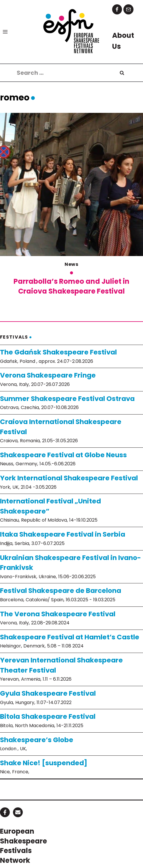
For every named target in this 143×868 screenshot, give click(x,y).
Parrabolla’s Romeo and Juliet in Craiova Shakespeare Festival (71, 286)
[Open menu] (5, 32)
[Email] (128, 9)
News (71, 264)
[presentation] (71, 184)
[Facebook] (117, 9)
